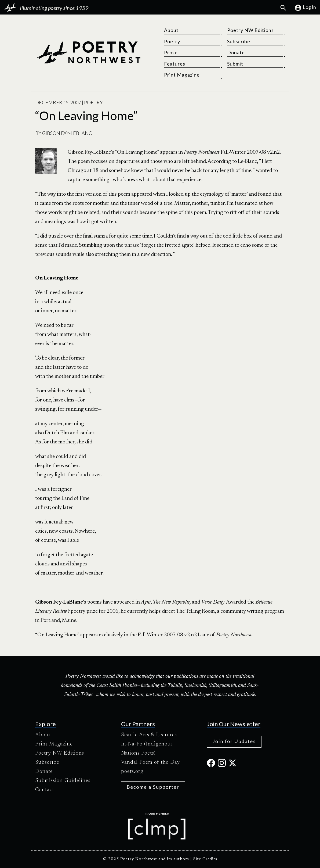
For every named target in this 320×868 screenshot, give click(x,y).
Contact (45, 790)
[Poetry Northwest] (89, 52)
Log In (305, 8)
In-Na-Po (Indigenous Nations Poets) (147, 749)
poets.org (132, 772)
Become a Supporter (153, 787)
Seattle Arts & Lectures (149, 735)
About (171, 30)
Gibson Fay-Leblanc (67, 133)
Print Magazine (182, 75)
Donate (236, 52)
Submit (235, 64)
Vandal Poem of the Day (150, 762)
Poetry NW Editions (250, 30)
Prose (171, 52)
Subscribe (239, 41)
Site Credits (205, 859)
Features (175, 64)
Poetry (172, 41)
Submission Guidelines (63, 781)
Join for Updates (234, 741)
